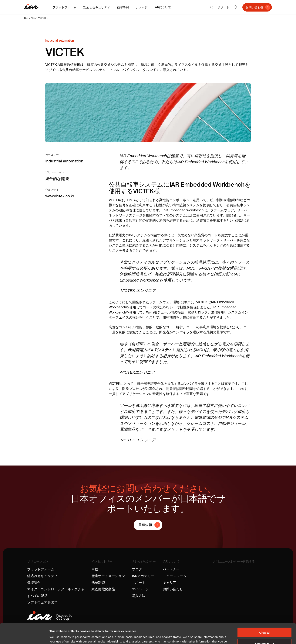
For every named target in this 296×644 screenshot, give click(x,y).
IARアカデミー (143, 576)
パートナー (171, 569)
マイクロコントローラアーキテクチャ (56, 589)
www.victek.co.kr (60, 196)
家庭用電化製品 (103, 589)
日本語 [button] (235, 7)
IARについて (171, 561)
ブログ (137, 569)
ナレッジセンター (144, 561)
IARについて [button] (163, 7)
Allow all (265, 612)
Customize (265, 623)
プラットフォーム (41, 569)
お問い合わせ (255, 7)
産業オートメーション (108, 576)
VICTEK (44, 18)
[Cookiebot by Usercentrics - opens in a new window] (24, 637)
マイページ (140, 589)
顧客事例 (123, 7)
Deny (265, 635)
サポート (223, 7)
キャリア (169, 583)
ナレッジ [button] (141, 7)
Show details (58, 636)
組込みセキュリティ (42, 576)
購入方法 (139, 596)
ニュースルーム (175, 576)
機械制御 (98, 583)
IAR (26, 18)
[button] (212, 7)
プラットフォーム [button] (64, 7)
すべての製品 (37, 596)
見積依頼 (145, 525)
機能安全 (34, 583)
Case (34, 18)
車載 (95, 569)
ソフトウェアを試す (42, 602)
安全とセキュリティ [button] (97, 7)
